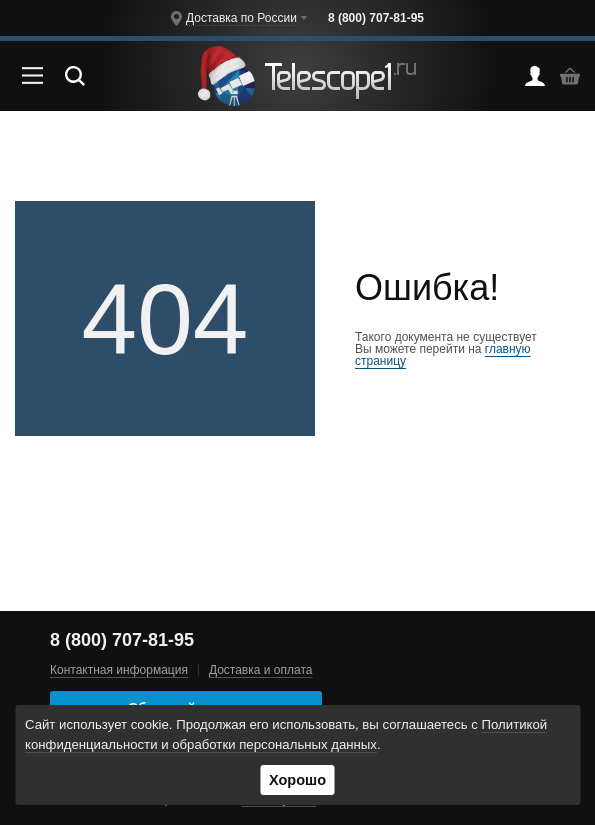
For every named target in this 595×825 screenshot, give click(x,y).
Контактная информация (119, 670)
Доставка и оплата (261, 670)
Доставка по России (241, 18)
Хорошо (297, 780)
